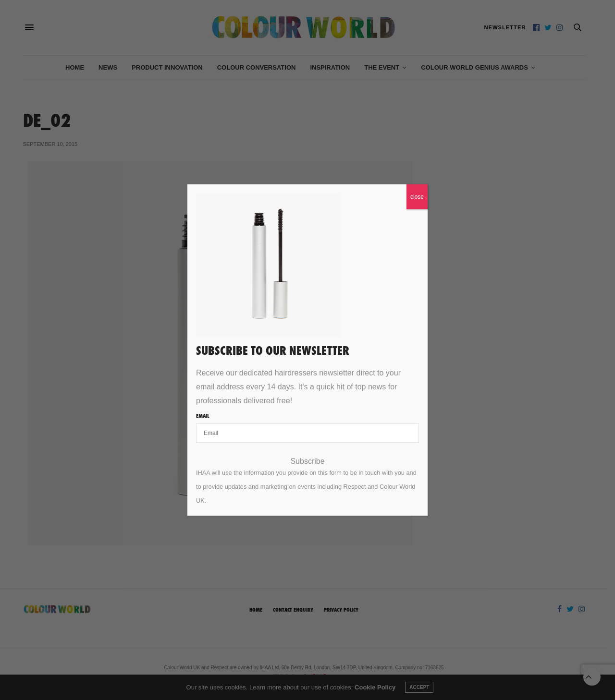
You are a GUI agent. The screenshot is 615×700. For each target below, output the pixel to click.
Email (203, 416)
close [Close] (417, 197)
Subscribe (307, 461)
